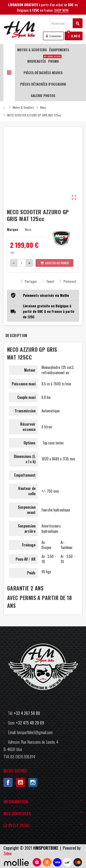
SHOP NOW (61, 10)
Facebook (8, 782)
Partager (29, 281)
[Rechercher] (66, 23)
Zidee (8, 853)
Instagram (33, 782)
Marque (12, 229)
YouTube (20, 782)
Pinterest (68, 281)
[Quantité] (22, 263)
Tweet (48, 281)
